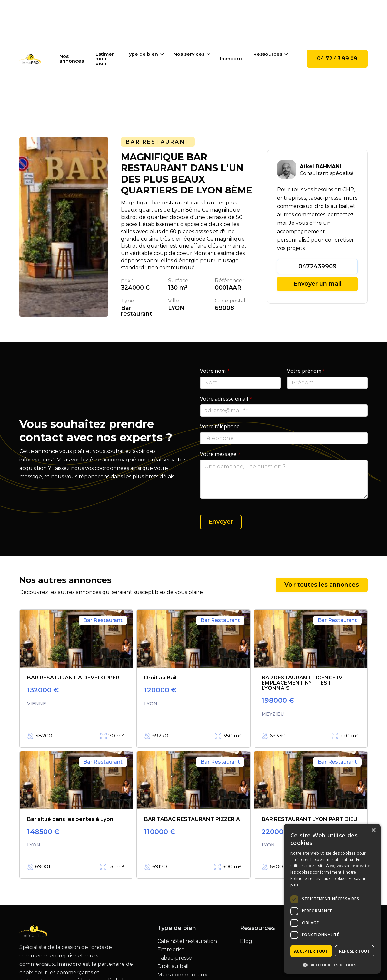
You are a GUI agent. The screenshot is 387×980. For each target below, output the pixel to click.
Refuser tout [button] (354, 951)
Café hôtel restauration (187, 941)
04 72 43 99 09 (337, 59)
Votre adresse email (226, 399)
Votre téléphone (220, 426)
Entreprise (171, 950)
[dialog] (332, 899)
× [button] (373, 831)
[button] (144, 54)
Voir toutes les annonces (322, 585)
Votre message (220, 454)
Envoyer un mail (317, 284)
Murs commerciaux (182, 975)
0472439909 (318, 266)
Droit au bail (173, 966)
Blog (246, 941)
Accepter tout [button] (311, 951)
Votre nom (215, 371)
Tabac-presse (175, 958)
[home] (30, 59)
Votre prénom (306, 371)
